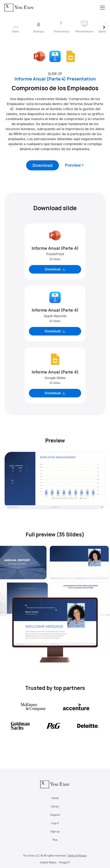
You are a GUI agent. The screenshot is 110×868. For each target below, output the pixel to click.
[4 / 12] (84, 27)
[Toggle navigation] (102, 8)
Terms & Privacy (77, 855)
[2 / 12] (39, 27)
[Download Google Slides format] (71, 56)
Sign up (55, 831)
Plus (55, 840)
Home (55, 798)
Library (55, 806)
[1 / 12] (16, 27)
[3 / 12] (61, 27)
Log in (55, 823)
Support (55, 815)
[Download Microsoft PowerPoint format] (39, 56)
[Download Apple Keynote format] (55, 56)
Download (42, 165)
